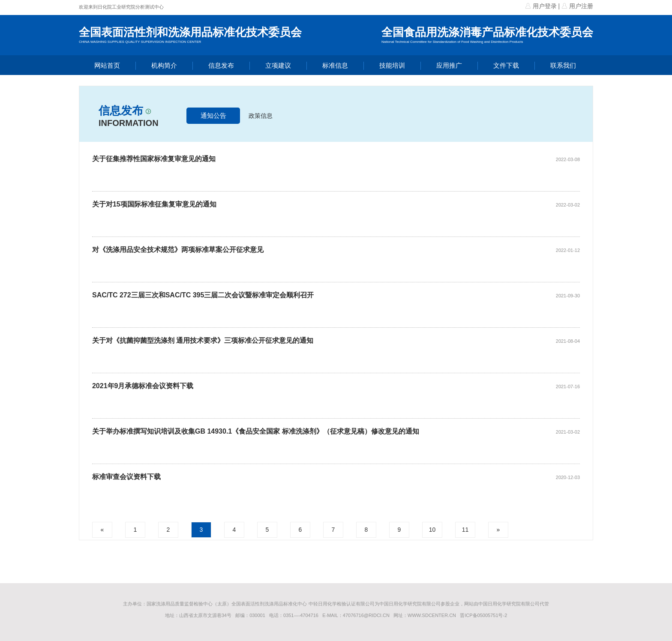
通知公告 (213, 115)
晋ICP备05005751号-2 (483, 615)
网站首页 (107, 65)
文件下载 (506, 65)
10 (432, 530)
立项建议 (278, 65)
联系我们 (563, 65)
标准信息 (335, 65)
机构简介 (164, 65)
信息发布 (221, 65)
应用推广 (449, 65)
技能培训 (392, 65)
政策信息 (261, 116)
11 (465, 530)
